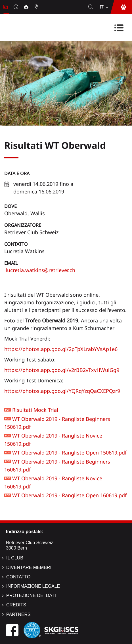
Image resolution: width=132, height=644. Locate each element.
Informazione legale (33, 586)
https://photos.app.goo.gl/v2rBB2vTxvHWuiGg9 (62, 370)
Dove (11, 206)
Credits (16, 605)
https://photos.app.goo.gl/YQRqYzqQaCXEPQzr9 (62, 391)
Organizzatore (23, 225)
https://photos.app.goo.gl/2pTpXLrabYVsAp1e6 (61, 349)
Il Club (15, 558)
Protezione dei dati (31, 595)
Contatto (16, 244)
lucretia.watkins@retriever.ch (40, 270)
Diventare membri (29, 567)
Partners (18, 614)
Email (11, 263)
